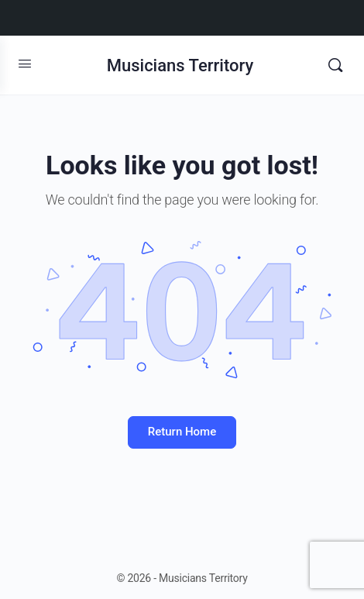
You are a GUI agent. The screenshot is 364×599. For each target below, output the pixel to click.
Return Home (182, 432)
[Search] (335, 65)
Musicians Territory (180, 65)
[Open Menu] (25, 64)
